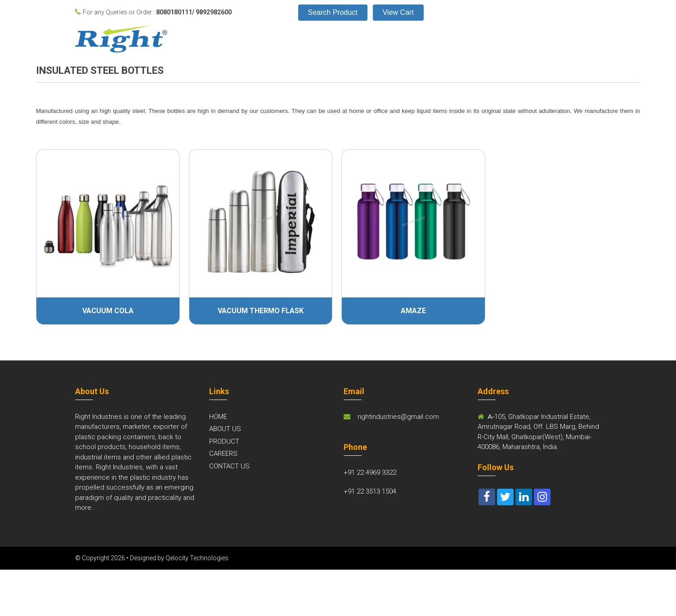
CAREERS (223, 454)
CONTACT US (229, 466)
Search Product (333, 12)
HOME (218, 417)
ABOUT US (225, 429)
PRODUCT (224, 441)
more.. (85, 508)
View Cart (398, 12)
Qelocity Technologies (197, 558)
